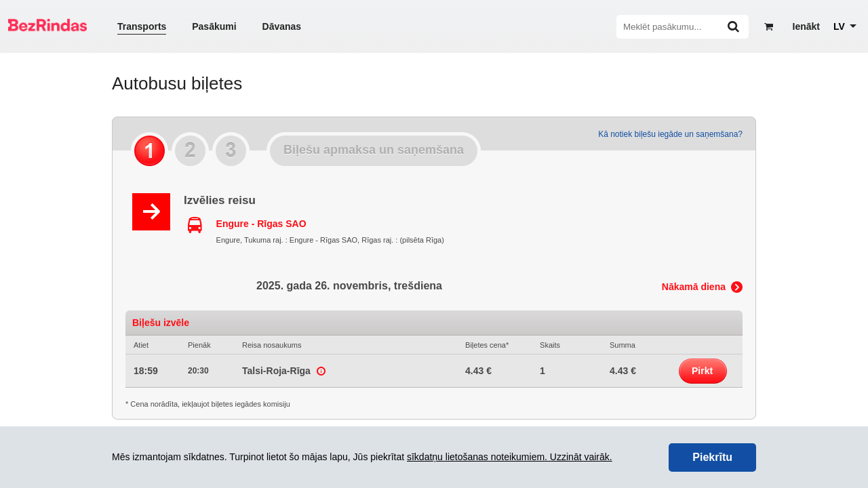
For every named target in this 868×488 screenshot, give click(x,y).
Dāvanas (282, 26)
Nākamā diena (694, 287)
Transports (142, 26)
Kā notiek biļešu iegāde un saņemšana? (670, 134)
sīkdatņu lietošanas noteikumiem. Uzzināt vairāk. (510, 457)
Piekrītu (712, 457)
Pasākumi (214, 26)
